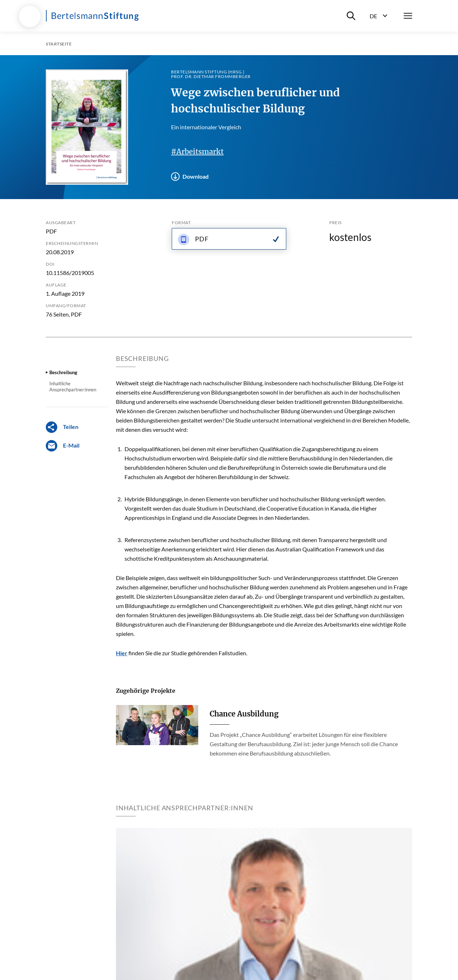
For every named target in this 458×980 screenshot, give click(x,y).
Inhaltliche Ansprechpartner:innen (73, 386)
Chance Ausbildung (244, 714)
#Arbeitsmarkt (197, 152)
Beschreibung (63, 372)
